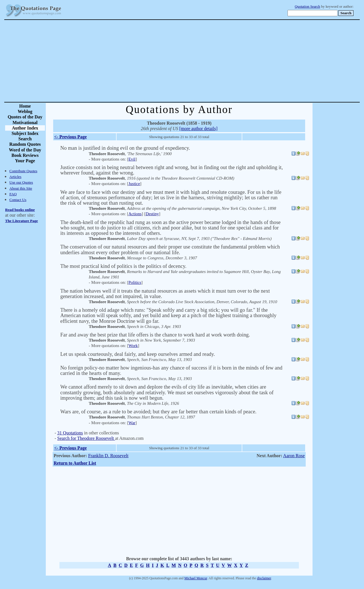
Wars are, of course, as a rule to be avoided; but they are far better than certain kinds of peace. (158, 412)
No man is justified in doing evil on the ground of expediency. (125, 148)
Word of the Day (25, 150)
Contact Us (18, 200)
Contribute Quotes (23, 171)
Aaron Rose (294, 456)
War (132, 423)
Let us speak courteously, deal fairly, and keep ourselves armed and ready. (138, 354)
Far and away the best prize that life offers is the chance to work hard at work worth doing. (155, 335)
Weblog (25, 111)
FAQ (13, 194)
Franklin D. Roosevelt (108, 456)
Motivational (25, 123)
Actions (135, 214)
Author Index (25, 128)
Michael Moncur (196, 578)
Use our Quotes (21, 182)
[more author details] (198, 129)
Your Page (25, 161)
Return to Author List (75, 463)
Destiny (152, 214)
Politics (135, 282)
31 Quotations (70, 433)
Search (25, 139)
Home (25, 106)
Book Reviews (25, 155)
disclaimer (264, 578)
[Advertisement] (202, 61)
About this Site (21, 188)
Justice (134, 184)
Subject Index (25, 133)
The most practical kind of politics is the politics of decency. (123, 266)
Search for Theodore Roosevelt (86, 438)
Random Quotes (25, 144)
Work (133, 346)
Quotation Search (308, 7)
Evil (132, 159)
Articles (15, 177)
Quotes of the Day (25, 117)
